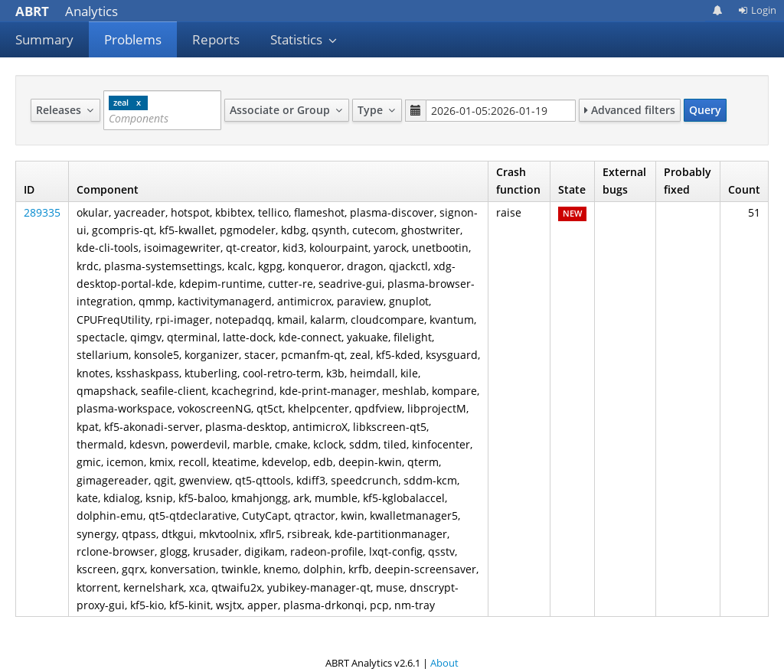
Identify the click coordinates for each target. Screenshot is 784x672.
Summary (44, 39)
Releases (65, 110)
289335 (42, 212)
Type (377, 110)
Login (757, 10)
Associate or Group (287, 110)
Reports (216, 39)
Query (705, 110)
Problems (133, 39)
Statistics (304, 39)
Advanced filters (630, 110)
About (444, 663)
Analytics (67, 11)
